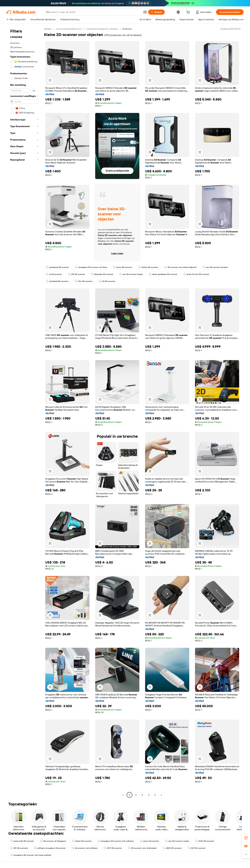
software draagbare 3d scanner (50, 848)
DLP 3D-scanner (197, 848)
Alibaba (48, 29)
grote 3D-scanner (123, 267)
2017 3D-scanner (113, 848)
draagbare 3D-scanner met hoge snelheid (31, 855)
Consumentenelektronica (69, 29)
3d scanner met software (85, 848)
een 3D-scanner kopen (131, 274)
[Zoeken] (156, 12)
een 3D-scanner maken (177, 841)
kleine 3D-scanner (82, 841)
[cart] (189, 13)
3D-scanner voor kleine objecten (181, 267)
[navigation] (24, 412)
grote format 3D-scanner (196, 274)
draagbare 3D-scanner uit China (91, 267)
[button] (145, 12)
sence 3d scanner (150, 841)
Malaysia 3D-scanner (102, 274)
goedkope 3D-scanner (58, 267)
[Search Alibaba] (93, 12)
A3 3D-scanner (107, 281)
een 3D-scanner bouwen (215, 267)
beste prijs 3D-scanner (22, 841)
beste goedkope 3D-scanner (163, 274)
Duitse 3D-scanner (148, 267)
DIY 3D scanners (19, 848)
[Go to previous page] (123, 795)
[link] (246, 838)
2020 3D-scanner (205, 841)
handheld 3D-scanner (57, 281)
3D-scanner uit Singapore (53, 841)
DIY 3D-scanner (77, 274)
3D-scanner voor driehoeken (142, 848)
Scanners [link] (127, 29)
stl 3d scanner (54, 274)
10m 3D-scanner (84, 281)
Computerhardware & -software (102, 29)
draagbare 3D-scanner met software (116, 841)
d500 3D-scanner (172, 848)
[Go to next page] (161, 795)
